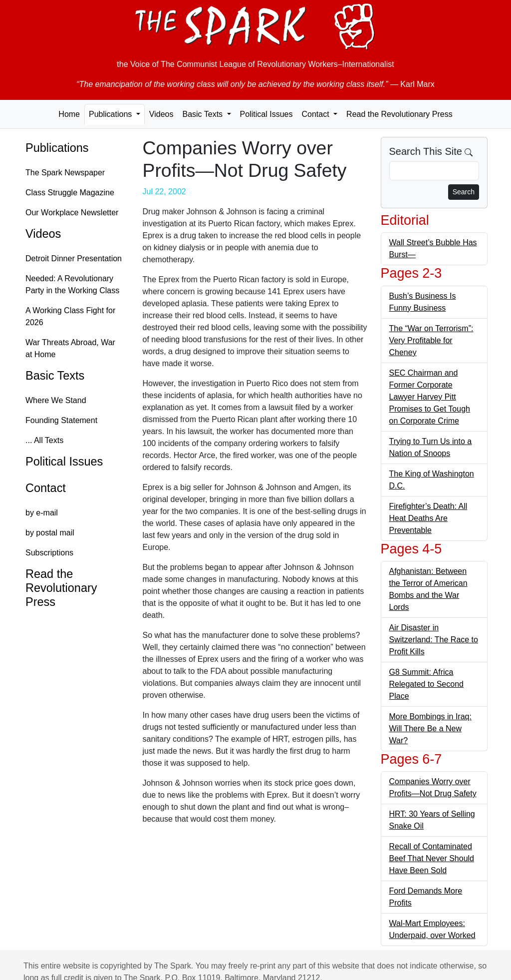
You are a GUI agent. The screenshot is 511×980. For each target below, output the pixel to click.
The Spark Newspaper (65, 173)
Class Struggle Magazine (70, 193)
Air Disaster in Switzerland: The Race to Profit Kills (434, 640)
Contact (46, 488)
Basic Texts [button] (203, 114)
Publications (57, 148)
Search (464, 192)
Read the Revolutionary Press (399, 114)
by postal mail (50, 533)
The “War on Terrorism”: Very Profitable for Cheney (431, 340)
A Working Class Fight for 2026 (70, 316)
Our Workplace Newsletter (72, 213)
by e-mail (42, 513)
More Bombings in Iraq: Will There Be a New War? (430, 729)
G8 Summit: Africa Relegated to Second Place (426, 684)
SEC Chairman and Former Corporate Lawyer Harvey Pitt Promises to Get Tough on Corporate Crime (430, 397)
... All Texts (44, 440)
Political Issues (266, 114)
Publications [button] (112, 114)
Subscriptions (49, 553)
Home (69, 114)
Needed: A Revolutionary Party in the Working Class (72, 284)
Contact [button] (316, 114)
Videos (161, 114)
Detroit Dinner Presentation (74, 258)
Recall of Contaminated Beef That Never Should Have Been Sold (432, 858)
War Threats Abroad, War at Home (70, 348)
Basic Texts (55, 376)
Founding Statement (61, 420)
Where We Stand (56, 400)
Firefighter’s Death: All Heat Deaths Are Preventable (428, 518)
